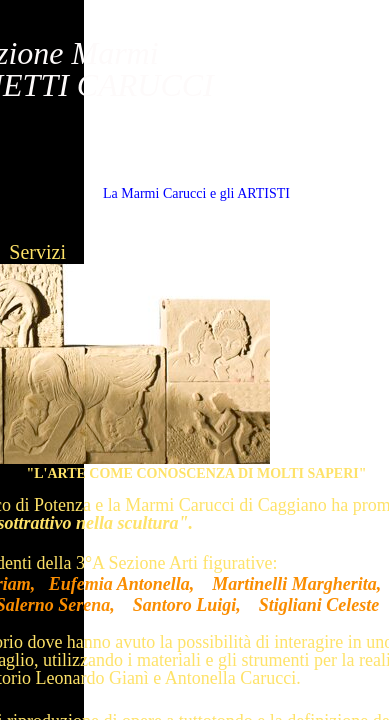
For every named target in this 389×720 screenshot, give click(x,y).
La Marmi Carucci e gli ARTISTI (196, 193)
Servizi (37, 252)
